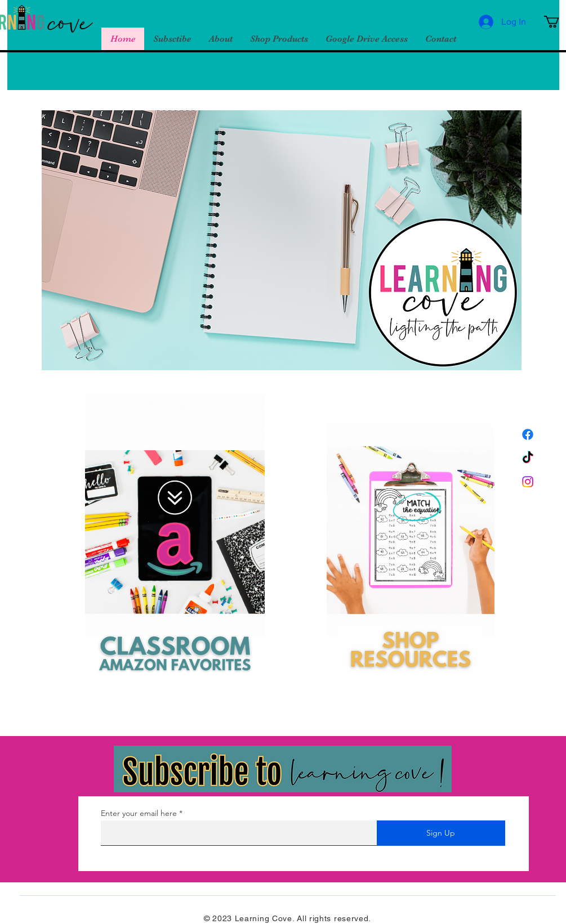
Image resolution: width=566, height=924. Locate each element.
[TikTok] (528, 458)
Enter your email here (139, 813)
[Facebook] (528, 434)
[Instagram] (528, 482)
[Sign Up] (441, 833)
